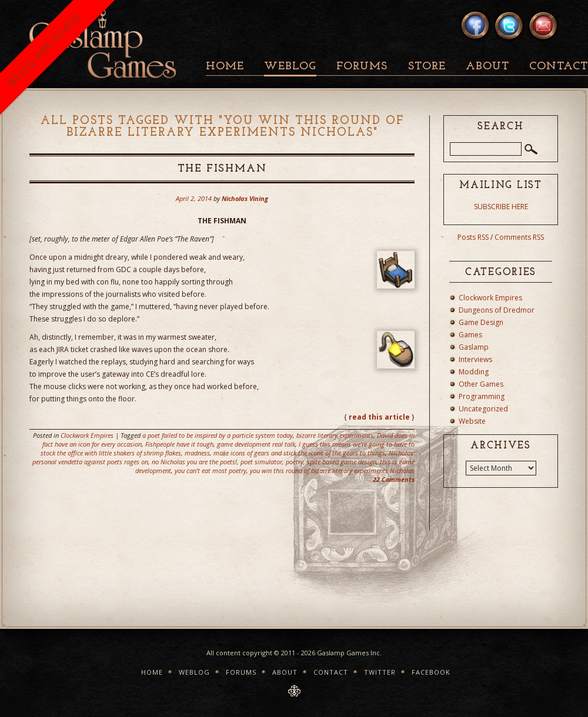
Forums (362, 67)
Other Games (481, 384)
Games (470, 335)
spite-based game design (342, 462)
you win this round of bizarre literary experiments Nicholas (332, 470)
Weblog (290, 67)
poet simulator (261, 462)
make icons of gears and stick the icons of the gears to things (299, 453)
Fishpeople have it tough (179, 444)
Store (427, 67)
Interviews (475, 359)
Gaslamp (474, 347)
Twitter (380, 672)
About (487, 67)
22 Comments (394, 479)
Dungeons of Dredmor (497, 310)
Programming (482, 396)
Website (472, 421)
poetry (295, 462)
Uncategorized (483, 409)
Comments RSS (519, 237)
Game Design (481, 322)
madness (197, 453)
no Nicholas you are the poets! (194, 462)
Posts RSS (473, 237)
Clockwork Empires (87, 435)
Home (225, 67)
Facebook (431, 672)
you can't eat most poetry (211, 470)
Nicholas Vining (245, 198)
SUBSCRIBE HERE (501, 207)
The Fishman (222, 169)
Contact (331, 672)
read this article (379, 417)
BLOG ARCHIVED (44, 50)
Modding (474, 372)
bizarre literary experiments (335, 435)
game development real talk (256, 444)
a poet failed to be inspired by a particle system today (218, 435)
